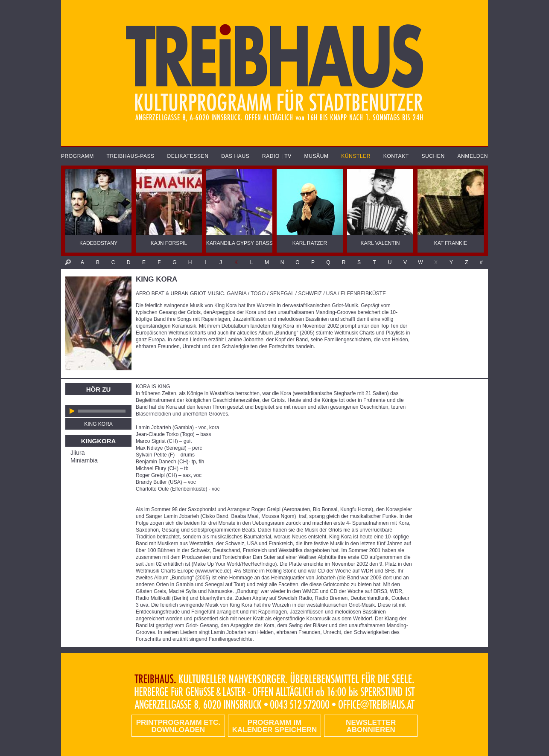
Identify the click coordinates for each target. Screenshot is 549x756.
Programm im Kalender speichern (274, 726)
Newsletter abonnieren (371, 726)
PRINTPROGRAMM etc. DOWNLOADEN (178, 726)
